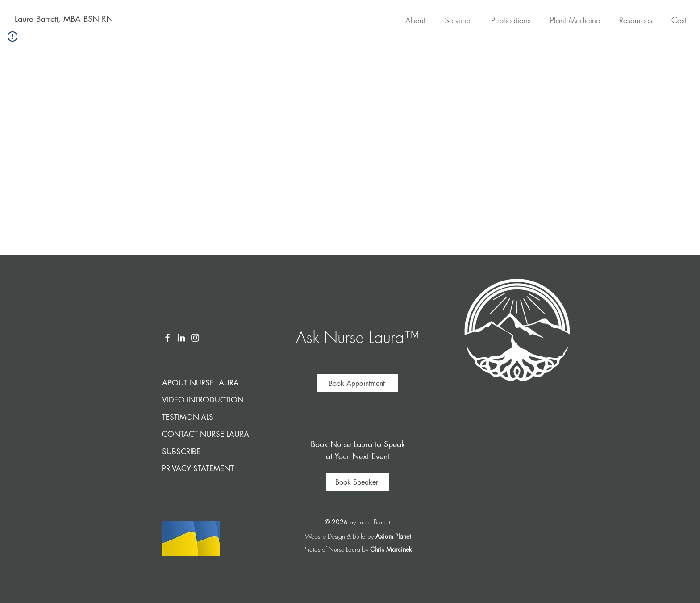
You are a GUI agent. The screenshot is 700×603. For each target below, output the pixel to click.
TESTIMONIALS (188, 417)
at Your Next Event (358, 456)
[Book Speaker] (358, 482)
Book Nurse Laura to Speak (358, 444)
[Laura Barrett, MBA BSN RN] (64, 19)
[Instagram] (195, 338)
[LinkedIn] (181, 338)
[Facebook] (167, 338)
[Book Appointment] (357, 383)
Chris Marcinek (391, 549)
